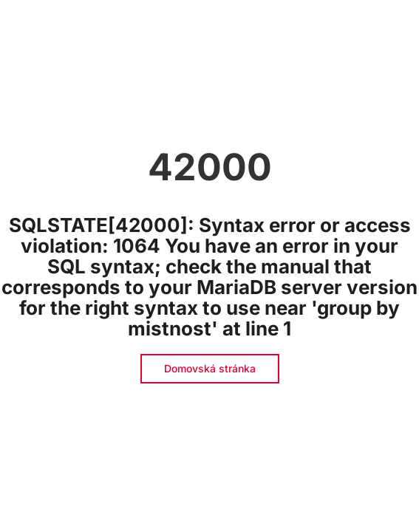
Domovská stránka (210, 368)
